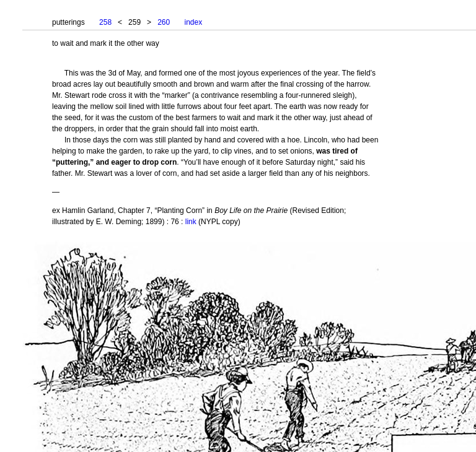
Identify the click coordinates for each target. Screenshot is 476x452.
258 (105, 22)
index (194, 22)
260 (164, 22)
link (191, 222)
